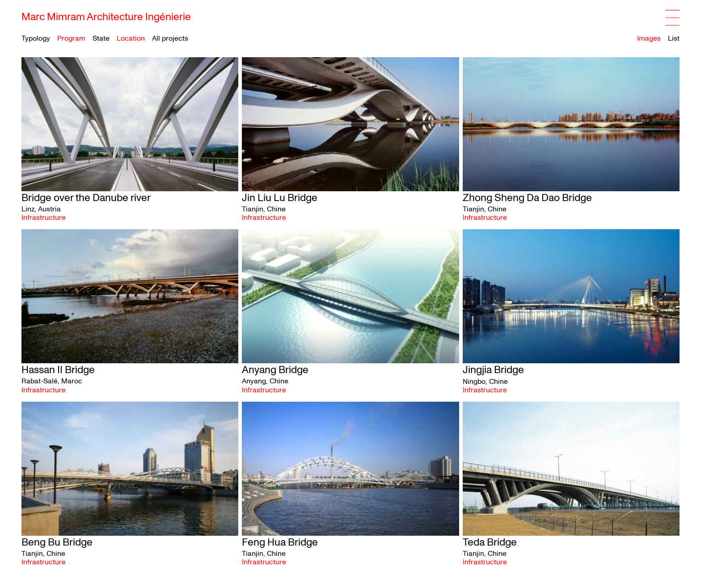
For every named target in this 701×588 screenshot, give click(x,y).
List (674, 38)
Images (649, 38)
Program (71, 39)
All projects (170, 38)
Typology (36, 39)
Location (131, 39)
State (101, 39)
